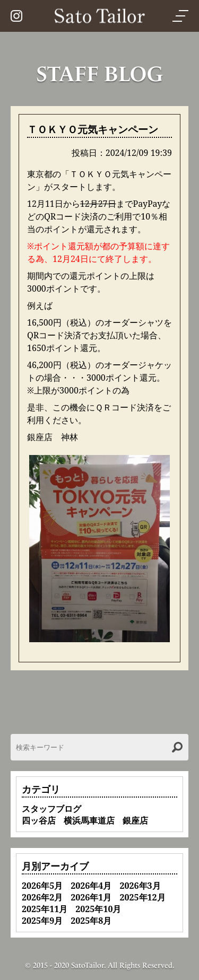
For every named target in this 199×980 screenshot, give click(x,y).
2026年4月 (91, 886)
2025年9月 (42, 921)
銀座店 (135, 820)
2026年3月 (140, 886)
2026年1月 (91, 897)
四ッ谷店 (39, 820)
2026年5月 (42, 886)
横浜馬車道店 (89, 820)
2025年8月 (91, 921)
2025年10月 (98, 909)
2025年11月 (45, 909)
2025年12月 (142, 897)
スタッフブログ (51, 809)
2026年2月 (42, 897)
